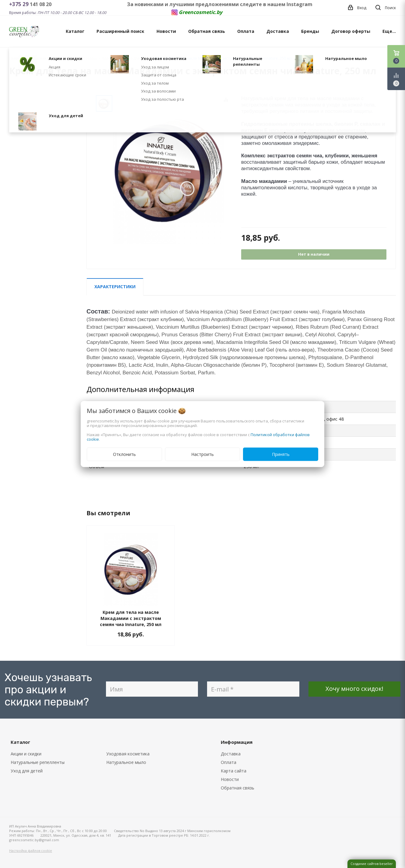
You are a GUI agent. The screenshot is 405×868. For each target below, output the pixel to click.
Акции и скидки (26, 754)
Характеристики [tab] (115, 287)
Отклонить (124, 454)
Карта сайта (234, 771)
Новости (166, 31)
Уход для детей (27, 771)
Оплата (246, 31)
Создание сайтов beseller (372, 864)
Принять (281, 454)
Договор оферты (351, 31)
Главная (16, 58)
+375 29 (19, 4)
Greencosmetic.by (201, 12)
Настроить (202, 454)
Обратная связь (207, 31)
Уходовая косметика (128, 754)
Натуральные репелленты (38, 762)
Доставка (278, 31)
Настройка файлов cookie (31, 850)
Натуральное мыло (126, 762)
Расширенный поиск (120, 31)
